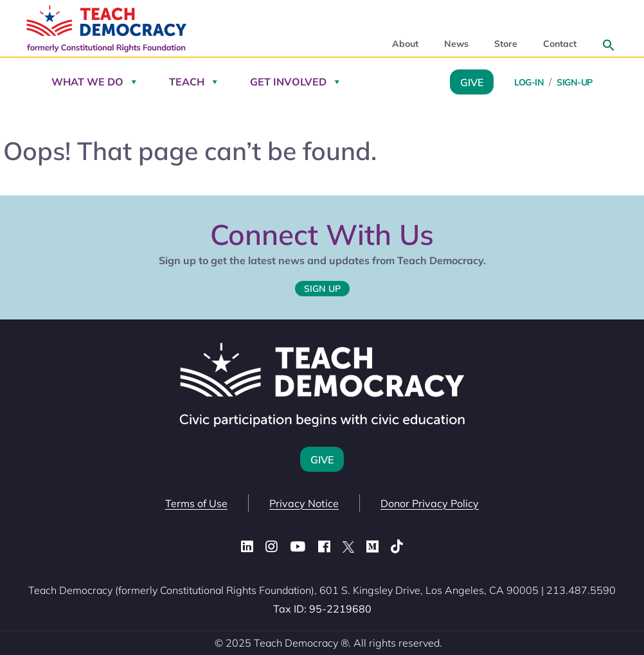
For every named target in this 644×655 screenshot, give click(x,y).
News (456, 44)
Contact (560, 44)
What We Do (87, 82)
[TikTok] (397, 547)
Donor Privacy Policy (430, 503)
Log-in (529, 82)
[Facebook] (324, 547)
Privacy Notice (304, 503)
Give (472, 82)
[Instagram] (272, 547)
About (405, 44)
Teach (187, 82)
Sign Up (322, 289)
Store (506, 44)
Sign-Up (575, 82)
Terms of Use (196, 503)
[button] (609, 45)
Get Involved (288, 82)
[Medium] (372, 547)
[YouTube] (298, 547)
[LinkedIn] (247, 547)
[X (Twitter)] (348, 547)
